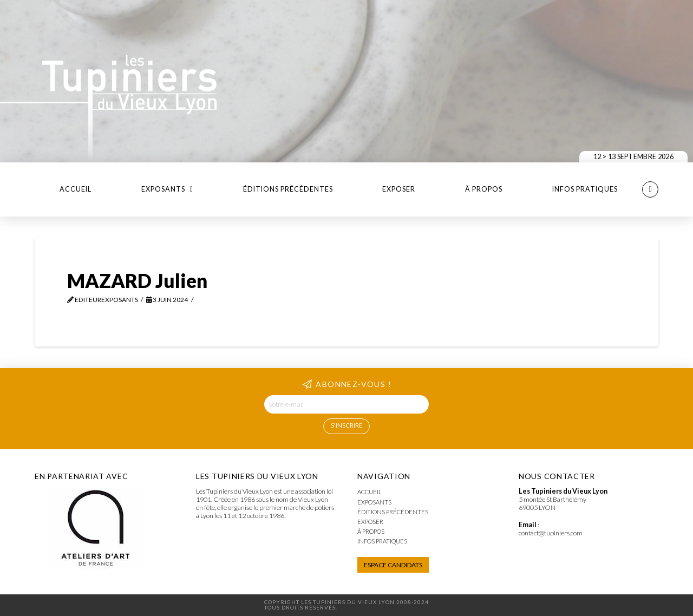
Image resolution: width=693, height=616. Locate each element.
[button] (650, 189)
